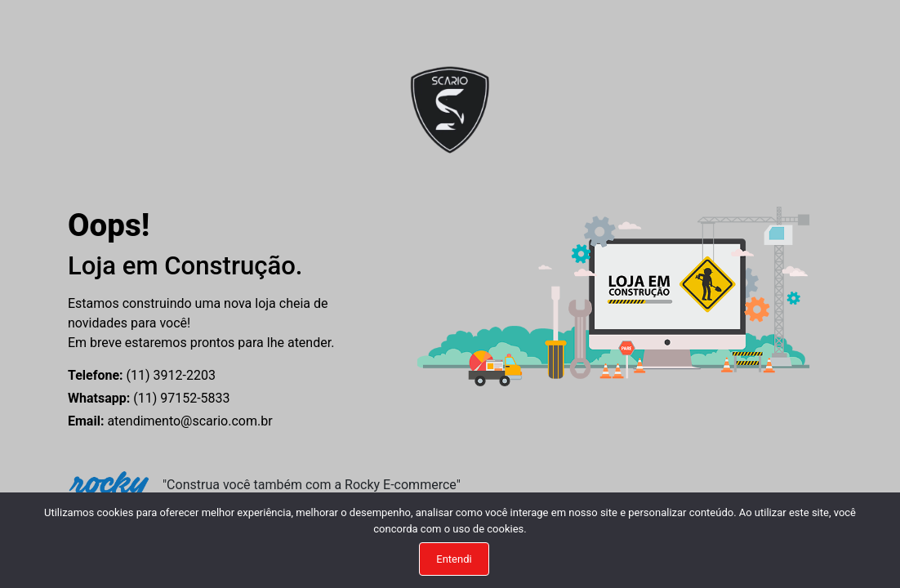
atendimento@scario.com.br (170, 421)
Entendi (454, 559)
